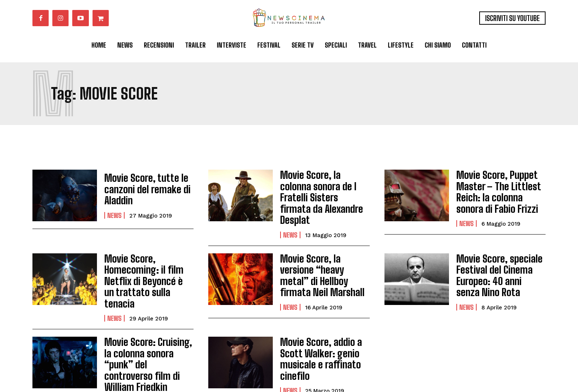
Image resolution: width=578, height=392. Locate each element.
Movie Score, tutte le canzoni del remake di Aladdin (142, 189)
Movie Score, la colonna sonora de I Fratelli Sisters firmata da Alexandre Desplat (321, 189)
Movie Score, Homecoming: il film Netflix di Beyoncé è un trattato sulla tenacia (144, 256)
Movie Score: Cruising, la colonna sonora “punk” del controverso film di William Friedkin (147, 323)
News (114, 213)
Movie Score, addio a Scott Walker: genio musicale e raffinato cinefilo (316, 323)
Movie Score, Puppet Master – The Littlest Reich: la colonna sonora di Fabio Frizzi (498, 189)
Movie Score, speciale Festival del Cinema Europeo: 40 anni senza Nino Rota (497, 256)
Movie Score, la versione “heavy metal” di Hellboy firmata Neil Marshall (323, 256)
